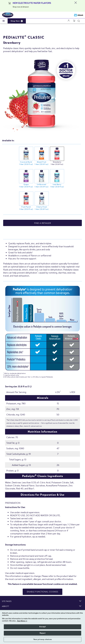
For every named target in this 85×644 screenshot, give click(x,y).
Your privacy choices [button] (43, 639)
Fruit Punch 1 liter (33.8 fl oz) (26, 208)
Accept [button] (42, 627)
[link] (80, 601)
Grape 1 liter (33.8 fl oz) (26, 186)
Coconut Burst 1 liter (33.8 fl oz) (26, 163)
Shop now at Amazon (21, 7)
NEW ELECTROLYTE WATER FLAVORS (32, 3)
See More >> (22, 621)
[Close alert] (76, 6)
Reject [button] (42, 633)
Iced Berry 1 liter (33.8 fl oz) (57, 186)
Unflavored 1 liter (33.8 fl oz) (41, 186)
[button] (79, 21)
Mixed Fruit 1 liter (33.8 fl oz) (41, 163)
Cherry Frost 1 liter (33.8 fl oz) (42, 208)
